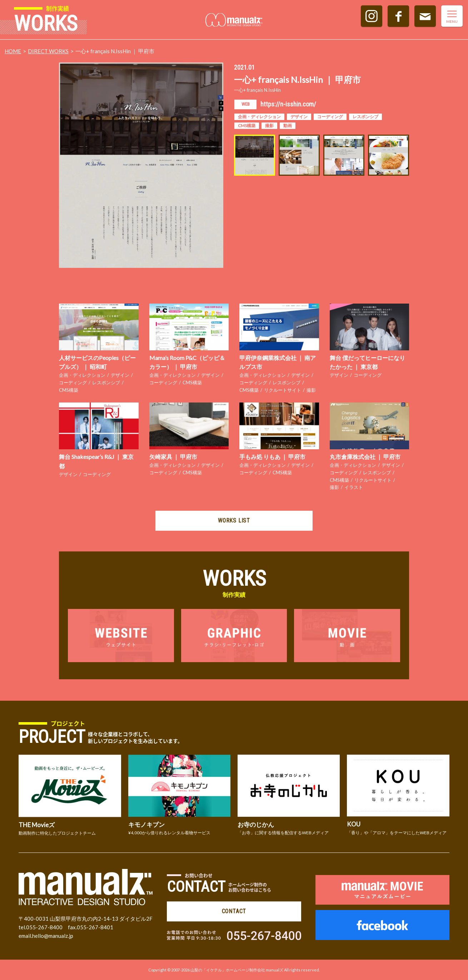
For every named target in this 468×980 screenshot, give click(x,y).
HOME (13, 51)
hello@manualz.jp (53, 936)
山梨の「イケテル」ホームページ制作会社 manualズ (237, 970)
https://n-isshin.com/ (288, 104)
